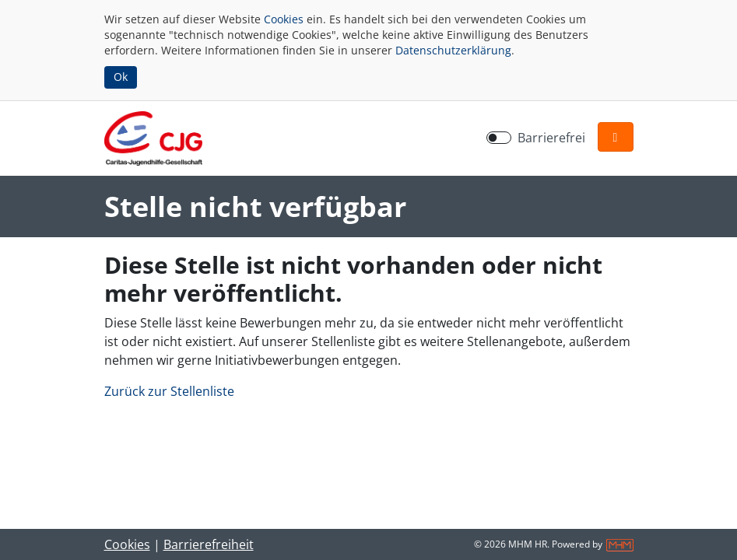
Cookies (284, 19)
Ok (121, 77)
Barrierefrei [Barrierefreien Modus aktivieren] (551, 138)
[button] (616, 137)
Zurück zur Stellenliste (169, 391)
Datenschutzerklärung (453, 50)
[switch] (499, 138)
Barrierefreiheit (209, 544)
